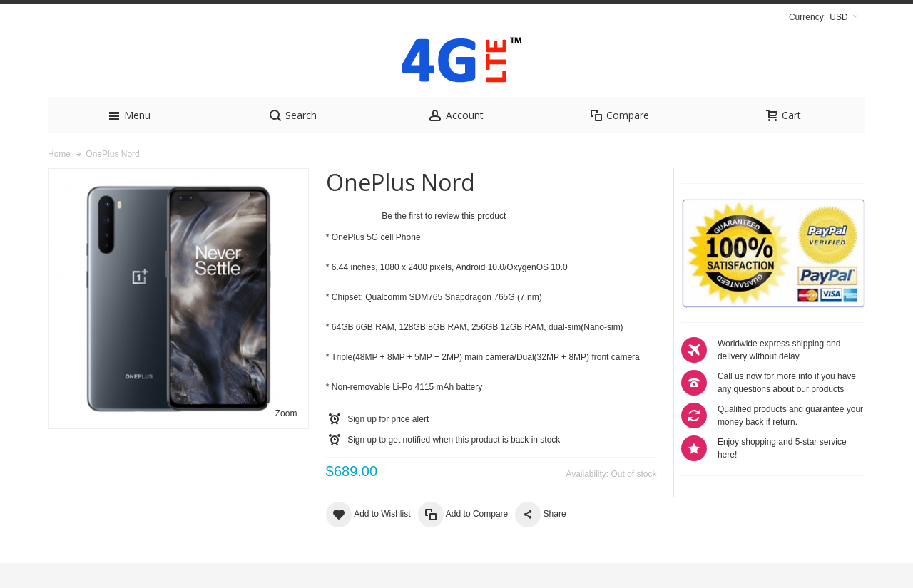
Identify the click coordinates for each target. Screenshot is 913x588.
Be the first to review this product (444, 241)
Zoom (286, 438)
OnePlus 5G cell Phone (376, 262)
